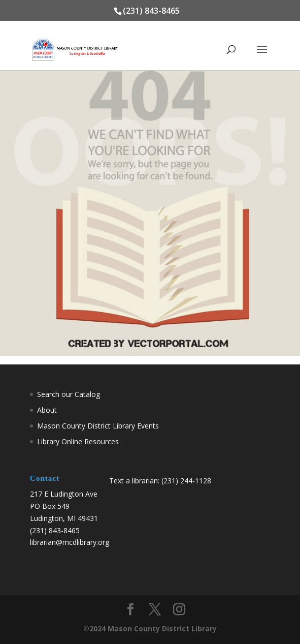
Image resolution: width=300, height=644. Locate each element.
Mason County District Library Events (98, 426)
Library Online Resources (78, 441)
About (47, 410)
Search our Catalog (69, 394)
